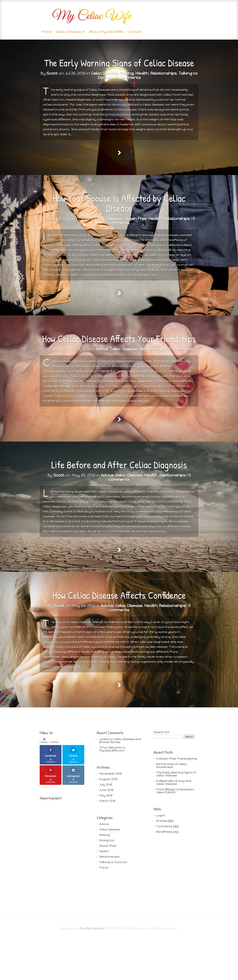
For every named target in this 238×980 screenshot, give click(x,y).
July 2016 (106, 826)
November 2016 (110, 815)
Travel (104, 909)
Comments (167, 868)
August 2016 (108, 820)
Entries (165, 862)
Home (47, 32)
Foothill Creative (92, 970)
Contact (135, 32)
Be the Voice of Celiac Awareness (172, 807)
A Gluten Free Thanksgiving (177, 800)
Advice (104, 865)
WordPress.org (167, 873)
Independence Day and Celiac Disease (174, 824)
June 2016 (106, 831)
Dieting (127, 73)
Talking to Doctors (113, 903)
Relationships (163, 73)
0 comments (129, 78)
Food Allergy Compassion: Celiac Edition (175, 832)
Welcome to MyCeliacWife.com (112, 790)
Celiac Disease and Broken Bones (120, 782)
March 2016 (107, 842)
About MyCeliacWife (106, 32)
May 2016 (106, 837)
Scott (52, 73)
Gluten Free (108, 887)
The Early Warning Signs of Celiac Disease (119, 63)
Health (142, 73)
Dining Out (107, 882)
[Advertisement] (62, 894)
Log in (161, 857)
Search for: (162, 773)
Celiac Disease (68, 32)
